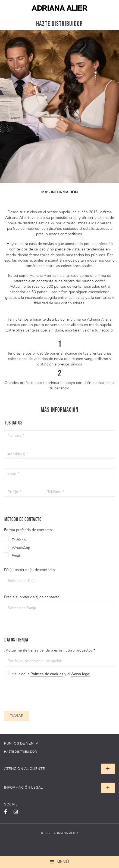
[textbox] (42, 581)
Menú (62, 862)
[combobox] (59, 581)
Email (16, 556)
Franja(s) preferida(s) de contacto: (32, 597)
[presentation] (42, 693)
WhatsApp (21, 548)
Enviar (17, 716)
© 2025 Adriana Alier (59, 833)
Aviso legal (81, 674)
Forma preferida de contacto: (28, 530)
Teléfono (19, 540)
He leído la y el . (51, 674)
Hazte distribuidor (21, 752)
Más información (59, 192)
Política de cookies (47, 674)
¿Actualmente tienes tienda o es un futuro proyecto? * (50, 650)
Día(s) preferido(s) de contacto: (30, 570)
